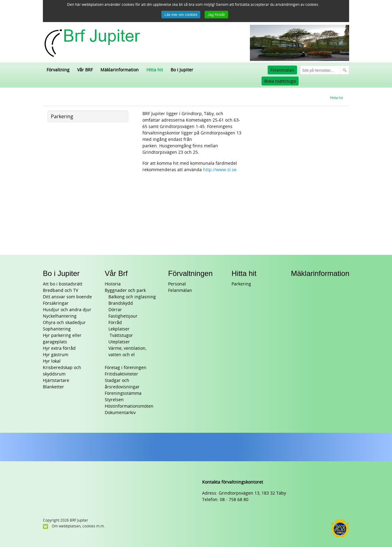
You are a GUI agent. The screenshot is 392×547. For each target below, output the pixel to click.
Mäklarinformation (320, 273)
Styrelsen (114, 400)
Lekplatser (119, 329)
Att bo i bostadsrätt (63, 284)
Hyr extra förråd (59, 348)
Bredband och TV (60, 290)
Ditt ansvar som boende (67, 297)
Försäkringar (56, 303)
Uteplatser (119, 342)
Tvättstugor (121, 336)
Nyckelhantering (60, 316)
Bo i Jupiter (61, 273)
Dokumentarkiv (120, 413)
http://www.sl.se (220, 170)
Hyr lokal (52, 361)
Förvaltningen (190, 273)
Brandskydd (121, 303)
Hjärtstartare (56, 381)
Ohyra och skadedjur (64, 323)
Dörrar (115, 310)
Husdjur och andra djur (67, 310)
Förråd (115, 323)
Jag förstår (216, 15)
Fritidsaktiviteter (121, 374)
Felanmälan (282, 70)
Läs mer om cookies (181, 15)
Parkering (241, 284)
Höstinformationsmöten (129, 406)
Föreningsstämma (123, 393)
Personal (177, 284)
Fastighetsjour (123, 316)
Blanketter (53, 387)
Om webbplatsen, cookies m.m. (78, 526)
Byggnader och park (125, 290)
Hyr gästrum (56, 355)
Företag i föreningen (126, 368)
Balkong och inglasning (132, 297)
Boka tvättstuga (280, 81)
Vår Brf (116, 273)
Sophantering (57, 329)
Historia (113, 284)
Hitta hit (244, 273)
